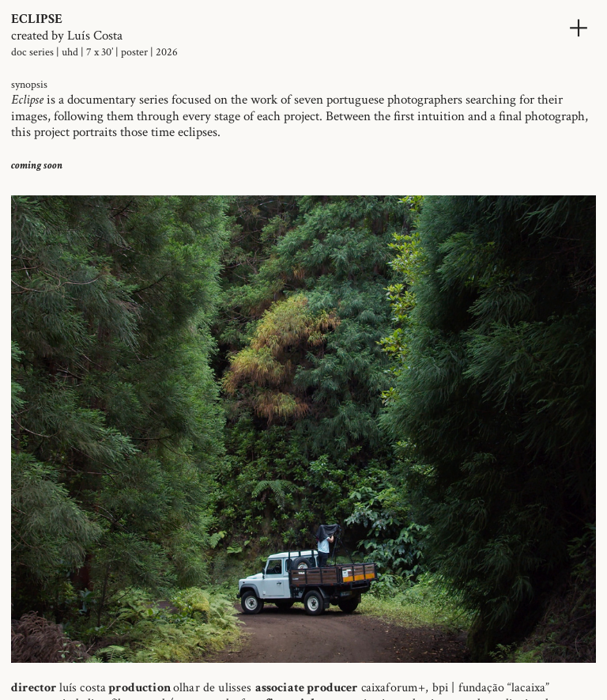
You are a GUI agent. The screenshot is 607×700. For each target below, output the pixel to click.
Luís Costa (95, 36)
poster (134, 52)
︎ (579, 28)
